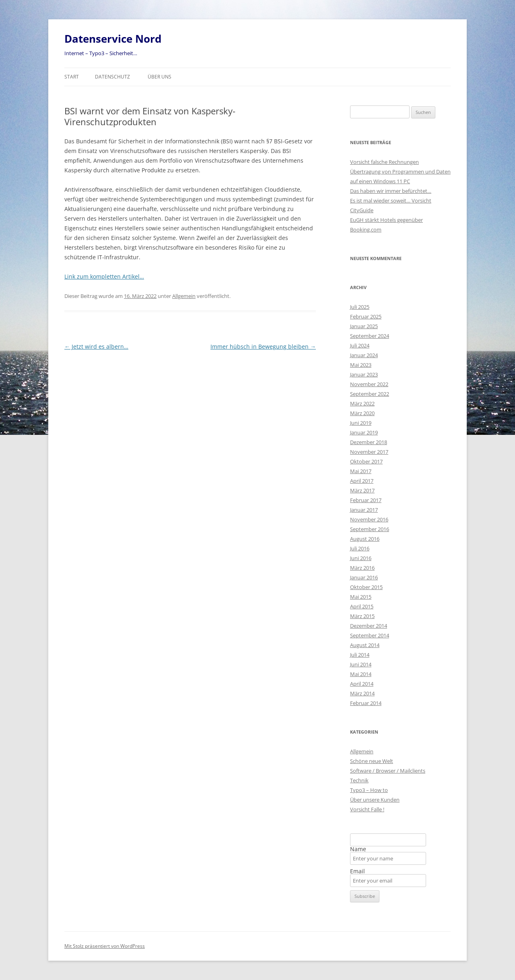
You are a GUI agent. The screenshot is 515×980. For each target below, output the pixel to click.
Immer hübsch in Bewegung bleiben (263, 346)
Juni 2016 (361, 558)
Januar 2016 (364, 577)
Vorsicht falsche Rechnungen (384, 162)
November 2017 (369, 452)
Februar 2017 (366, 500)
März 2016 (362, 568)
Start (72, 77)
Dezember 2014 (369, 626)
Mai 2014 (361, 674)
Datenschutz (112, 77)
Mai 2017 (361, 471)
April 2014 (362, 684)
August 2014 (365, 645)
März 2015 (362, 616)
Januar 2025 (364, 326)
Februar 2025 (366, 316)
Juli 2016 (360, 548)
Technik (359, 780)
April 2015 (362, 606)
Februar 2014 (366, 703)
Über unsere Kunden (375, 800)
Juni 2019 (361, 423)
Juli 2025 (360, 307)
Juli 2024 (360, 345)
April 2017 (362, 481)
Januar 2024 (364, 355)
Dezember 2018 (369, 442)
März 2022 (362, 403)
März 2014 (362, 693)
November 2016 (369, 519)
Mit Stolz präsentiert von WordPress (105, 946)
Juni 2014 (361, 664)
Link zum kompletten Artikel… (104, 276)
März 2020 (362, 413)
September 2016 (370, 529)
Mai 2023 (361, 365)
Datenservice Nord (113, 39)
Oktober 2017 (366, 461)
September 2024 (370, 336)
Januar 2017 (364, 510)
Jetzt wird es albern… (96, 346)
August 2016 (365, 539)
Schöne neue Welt (372, 761)
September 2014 (370, 635)
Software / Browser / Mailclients (388, 771)
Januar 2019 (364, 432)
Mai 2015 (361, 597)
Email (357, 871)
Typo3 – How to (369, 790)
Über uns (160, 77)
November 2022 (369, 384)
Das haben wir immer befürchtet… (391, 191)
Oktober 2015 (366, 587)
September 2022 (370, 394)
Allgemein (184, 296)
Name (358, 849)
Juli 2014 (360, 655)
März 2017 (362, 490)
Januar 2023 (364, 374)
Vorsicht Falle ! (367, 809)
